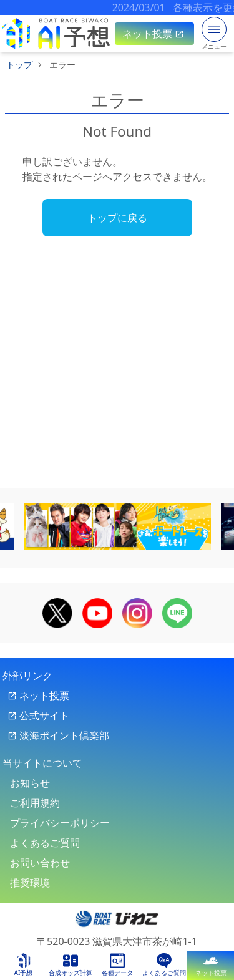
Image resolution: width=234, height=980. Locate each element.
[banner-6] (117, 526)
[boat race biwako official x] (57, 612)
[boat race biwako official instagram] (137, 612)
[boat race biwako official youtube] (97, 612)
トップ (19, 65)
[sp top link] (56, 34)
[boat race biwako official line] (177, 612)
